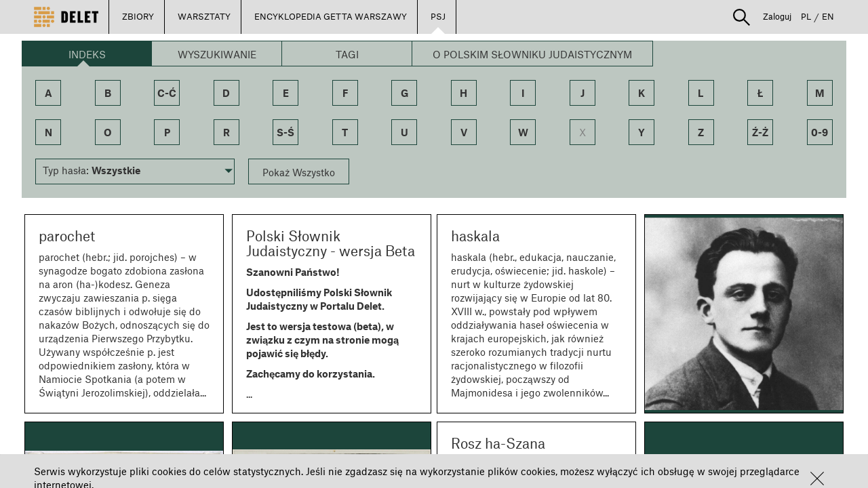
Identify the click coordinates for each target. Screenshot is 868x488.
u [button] (405, 132)
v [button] (464, 132)
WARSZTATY (204, 16)
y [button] (642, 132)
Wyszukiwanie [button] (217, 54)
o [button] (108, 132)
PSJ (438, 16)
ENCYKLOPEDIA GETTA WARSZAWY (331, 16)
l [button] (701, 93)
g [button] (405, 93)
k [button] (642, 93)
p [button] (167, 132)
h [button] (463, 93)
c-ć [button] (167, 93)
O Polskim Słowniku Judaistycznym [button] (532, 54)
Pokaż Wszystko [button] (299, 172)
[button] (817, 479)
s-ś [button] (285, 132)
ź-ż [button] (760, 132)
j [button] (583, 93)
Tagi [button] (347, 54)
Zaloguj (777, 16)
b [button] (108, 93)
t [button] (345, 132)
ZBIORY (138, 16)
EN (828, 16)
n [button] (48, 132)
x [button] (583, 132)
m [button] (820, 93)
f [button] (345, 93)
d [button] (226, 93)
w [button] (523, 132)
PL (806, 16)
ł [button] (761, 93)
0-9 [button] (820, 132)
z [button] (701, 132)
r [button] (226, 132)
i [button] (523, 93)
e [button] (286, 93)
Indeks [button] (87, 54)
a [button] (48, 93)
